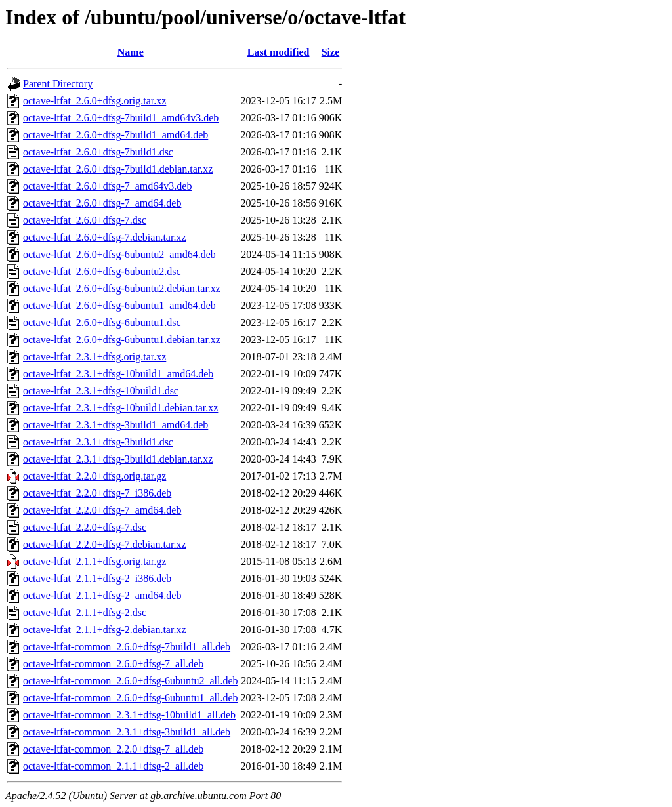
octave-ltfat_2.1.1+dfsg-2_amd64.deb (102, 595)
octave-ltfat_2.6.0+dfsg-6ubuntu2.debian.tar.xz (122, 288)
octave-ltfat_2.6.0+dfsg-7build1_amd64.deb (115, 135)
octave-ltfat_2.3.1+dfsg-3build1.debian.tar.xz (118, 459)
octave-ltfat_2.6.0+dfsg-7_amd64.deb (102, 203)
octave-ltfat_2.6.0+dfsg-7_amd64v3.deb (107, 186)
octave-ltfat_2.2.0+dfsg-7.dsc (85, 527)
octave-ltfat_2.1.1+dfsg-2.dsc (85, 612)
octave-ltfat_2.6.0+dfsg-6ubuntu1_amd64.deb (119, 305)
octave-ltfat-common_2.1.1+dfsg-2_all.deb (113, 766)
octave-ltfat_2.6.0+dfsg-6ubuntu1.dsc (102, 322)
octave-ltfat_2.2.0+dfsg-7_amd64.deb (102, 510)
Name (131, 52)
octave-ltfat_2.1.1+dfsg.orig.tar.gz (94, 561)
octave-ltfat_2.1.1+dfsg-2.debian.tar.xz (105, 630)
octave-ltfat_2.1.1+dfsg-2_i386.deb (97, 578)
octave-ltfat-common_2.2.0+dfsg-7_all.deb (113, 749)
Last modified (279, 52)
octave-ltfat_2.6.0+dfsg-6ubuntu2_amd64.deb (119, 254)
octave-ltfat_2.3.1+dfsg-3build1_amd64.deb (115, 425)
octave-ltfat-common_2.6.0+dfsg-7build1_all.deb (127, 647)
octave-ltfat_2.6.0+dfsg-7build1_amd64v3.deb (121, 118)
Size (331, 52)
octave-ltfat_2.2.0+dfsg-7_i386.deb (97, 493)
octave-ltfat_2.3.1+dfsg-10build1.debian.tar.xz (120, 408)
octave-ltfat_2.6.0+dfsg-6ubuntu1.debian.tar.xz (122, 340)
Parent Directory (58, 84)
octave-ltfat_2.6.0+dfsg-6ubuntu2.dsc (102, 271)
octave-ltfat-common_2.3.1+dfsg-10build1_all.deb (129, 715)
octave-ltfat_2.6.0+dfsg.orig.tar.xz (94, 101)
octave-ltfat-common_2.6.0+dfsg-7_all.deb (113, 664)
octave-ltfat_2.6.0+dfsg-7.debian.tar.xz (105, 237)
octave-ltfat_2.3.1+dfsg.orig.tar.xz (94, 357)
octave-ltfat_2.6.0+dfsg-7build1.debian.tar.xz (118, 169)
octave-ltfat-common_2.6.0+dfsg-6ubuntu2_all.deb (131, 681)
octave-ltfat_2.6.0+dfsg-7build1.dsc (98, 152)
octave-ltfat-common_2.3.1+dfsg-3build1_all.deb (127, 732)
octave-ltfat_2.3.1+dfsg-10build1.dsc (101, 391)
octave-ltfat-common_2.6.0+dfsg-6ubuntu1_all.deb (131, 698)
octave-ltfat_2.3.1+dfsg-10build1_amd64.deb (118, 374)
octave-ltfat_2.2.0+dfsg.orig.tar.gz (94, 476)
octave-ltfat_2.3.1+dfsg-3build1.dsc (98, 442)
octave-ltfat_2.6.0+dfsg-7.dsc (85, 220)
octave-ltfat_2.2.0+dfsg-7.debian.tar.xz (105, 544)
